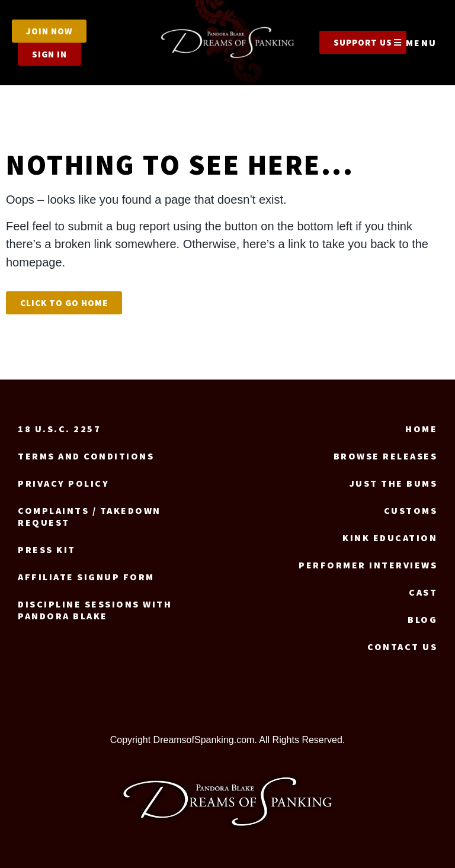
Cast (423, 592)
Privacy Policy (63, 483)
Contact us (402, 647)
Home (421, 429)
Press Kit (47, 549)
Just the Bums (394, 483)
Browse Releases (386, 456)
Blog (422, 619)
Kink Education (390, 538)
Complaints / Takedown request (89, 516)
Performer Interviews (368, 565)
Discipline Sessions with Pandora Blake (95, 610)
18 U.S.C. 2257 (59, 429)
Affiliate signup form (86, 577)
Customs (411, 510)
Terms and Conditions (86, 456)
